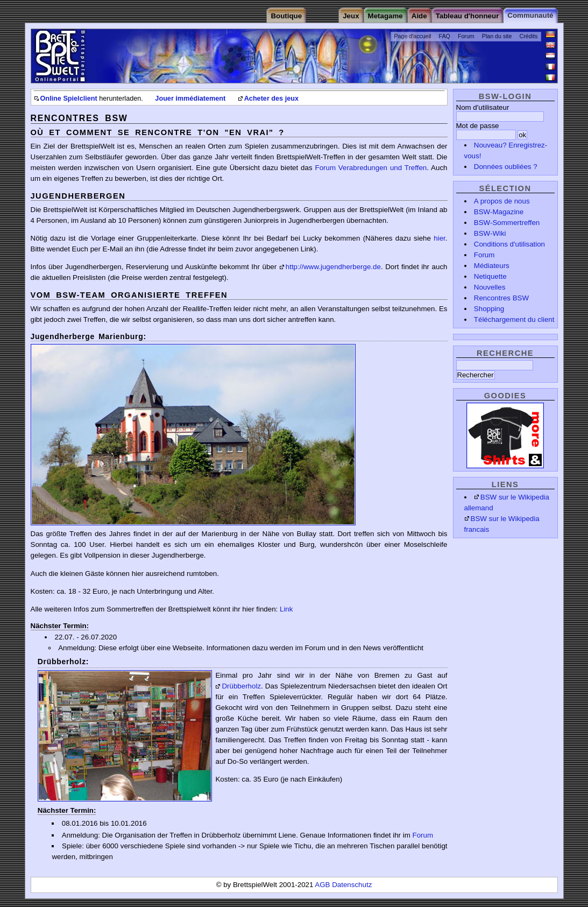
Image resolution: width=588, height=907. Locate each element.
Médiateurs (492, 266)
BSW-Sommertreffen (507, 223)
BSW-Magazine (499, 212)
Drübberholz (241, 686)
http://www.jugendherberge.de (333, 267)
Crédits (529, 36)
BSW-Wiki (490, 233)
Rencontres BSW (501, 298)
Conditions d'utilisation (509, 244)
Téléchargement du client (514, 319)
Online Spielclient (69, 99)
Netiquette (490, 276)
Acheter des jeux (271, 99)
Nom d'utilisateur (483, 107)
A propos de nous (502, 201)
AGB (323, 885)
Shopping (489, 309)
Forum (466, 36)
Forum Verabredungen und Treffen (371, 168)
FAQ (445, 36)
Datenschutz (352, 885)
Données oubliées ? (506, 167)
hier (440, 238)
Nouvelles (490, 287)
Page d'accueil (412, 36)
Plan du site (497, 36)
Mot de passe (478, 126)
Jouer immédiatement (190, 99)
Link (286, 609)
